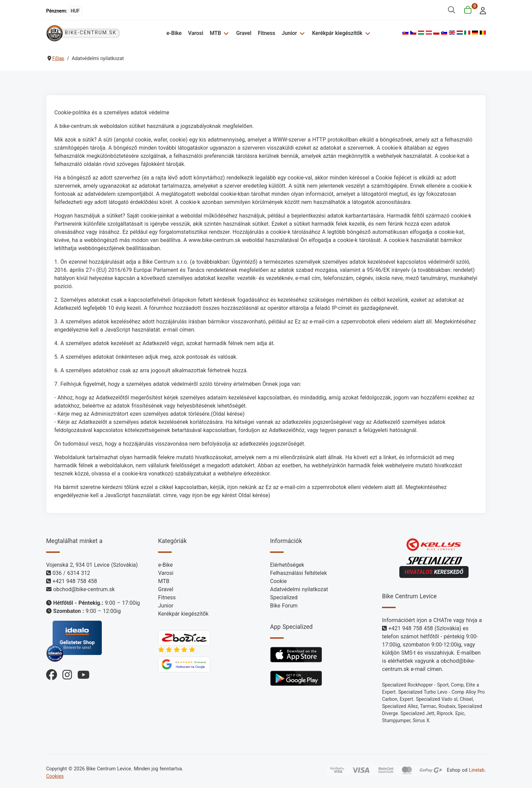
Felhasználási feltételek (299, 573)
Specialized (284, 597)
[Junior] (301, 33)
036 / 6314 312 (71, 573)
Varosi (196, 33)
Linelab (477, 770)
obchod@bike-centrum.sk (84, 589)
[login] (481, 10)
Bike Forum (284, 606)
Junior (289, 33)
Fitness (267, 33)
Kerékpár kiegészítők (337, 33)
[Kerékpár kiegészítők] (367, 33)
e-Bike (174, 33)
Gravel (244, 33)
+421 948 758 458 (75, 581)
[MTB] (225, 33)
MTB (215, 33)
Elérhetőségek (287, 565)
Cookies (55, 776)
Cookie (278, 581)
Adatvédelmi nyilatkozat (299, 589)
